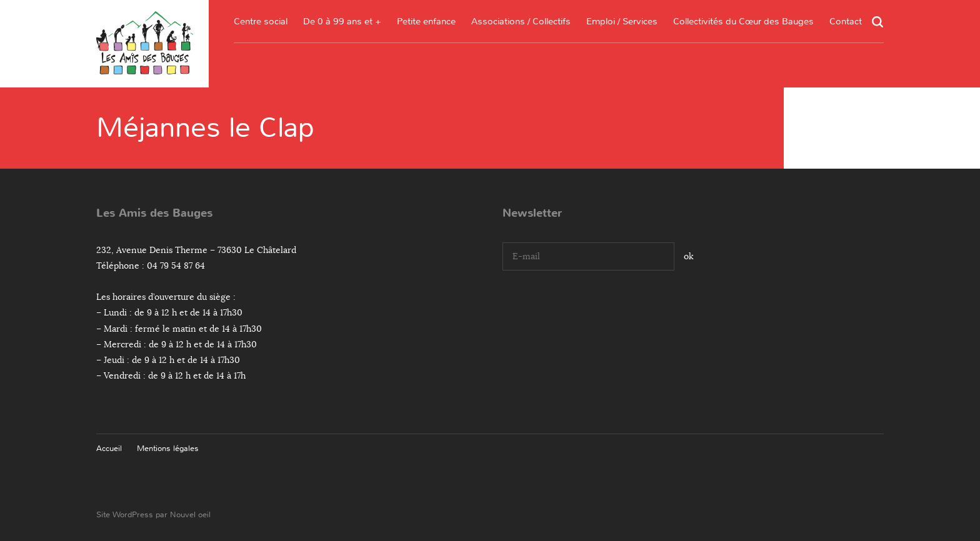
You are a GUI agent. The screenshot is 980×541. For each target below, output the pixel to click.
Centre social (261, 21)
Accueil (109, 448)
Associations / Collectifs (521, 21)
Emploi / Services (622, 21)
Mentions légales (168, 448)
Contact (846, 21)
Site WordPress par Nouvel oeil (153, 514)
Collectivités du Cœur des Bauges (743, 21)
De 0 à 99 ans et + (342, 21)
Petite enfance (426, 21)
